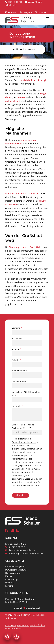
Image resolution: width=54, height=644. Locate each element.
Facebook (12, 12)
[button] (47, 20)
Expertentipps (12, 579)
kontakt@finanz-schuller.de (22, 550)
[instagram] (12, 530)
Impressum (11, 625)
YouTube (42, 12)
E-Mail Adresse (20, 381)
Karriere (9, 586)
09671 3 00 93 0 (15, 2)
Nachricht (17, 406)
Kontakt (9, 576)
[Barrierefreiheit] (17, 637)
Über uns (10, 583)
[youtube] (18, 530)
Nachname (18, 339)
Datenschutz (23, 625)
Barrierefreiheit (38, 625)
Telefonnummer (20, 371)
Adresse (17, 349)
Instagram (27, 12)
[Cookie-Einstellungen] (7, 637)
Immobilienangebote (15, 567)
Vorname (17, 328)
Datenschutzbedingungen (24, 442)
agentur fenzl (34, 608)
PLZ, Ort (16, 360)
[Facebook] (7, 530)
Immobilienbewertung (16, 570)
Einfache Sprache (13, 628)
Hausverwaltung (13, 573)
